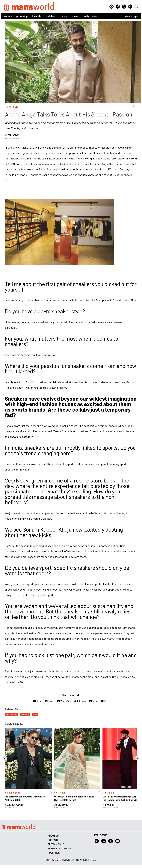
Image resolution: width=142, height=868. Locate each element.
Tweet (50, 701)
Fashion (8, 16)
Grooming (22, 16)
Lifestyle (37, 16)
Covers (63, 16)
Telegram (80, 701)
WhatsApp (64, 701)
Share (38, 701)
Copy (105, 701)
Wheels (75, 16)
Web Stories (91, 16)
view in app (132, 16)
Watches (50, 16)
